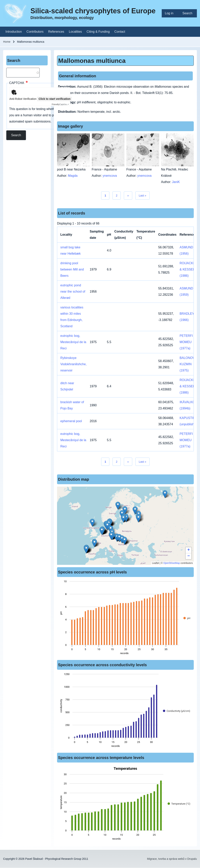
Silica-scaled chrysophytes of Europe (93, 11)
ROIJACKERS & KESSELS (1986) (190, 269)
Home (7, 42)
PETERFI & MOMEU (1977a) (188, 342)
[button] (118, 506)
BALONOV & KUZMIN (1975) (189, 364)
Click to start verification (54, 99)
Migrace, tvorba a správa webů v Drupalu (172, 859)
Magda (73, 176)
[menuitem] (171, 13)
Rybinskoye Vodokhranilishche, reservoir (73, 364)
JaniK (176, 182)
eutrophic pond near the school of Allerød (73, 292)
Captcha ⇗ (60, 104)
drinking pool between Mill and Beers (72, 269)
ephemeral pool (71, 421)
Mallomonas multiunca (92, 61)
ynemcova (110, 176)
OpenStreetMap (172, 563)
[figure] (125, 618)
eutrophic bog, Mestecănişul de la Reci (73, 342)
